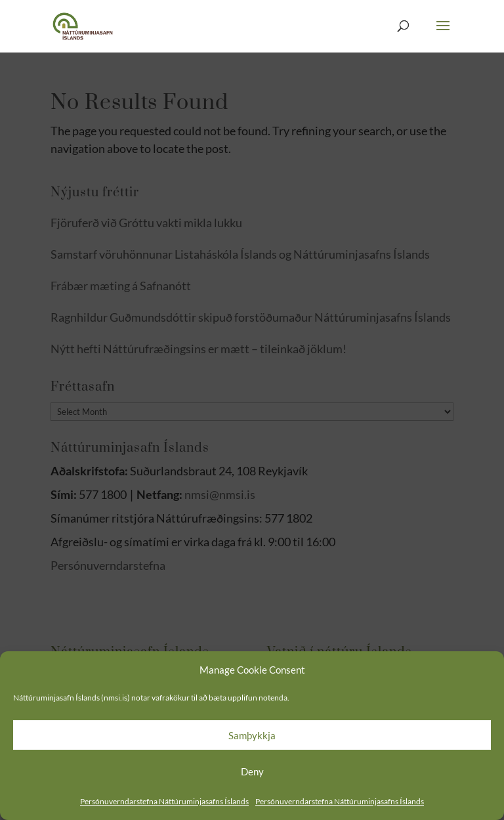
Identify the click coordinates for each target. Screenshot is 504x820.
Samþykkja (252, 735)
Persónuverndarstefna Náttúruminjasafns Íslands (164, 801)
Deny (252, 771)
